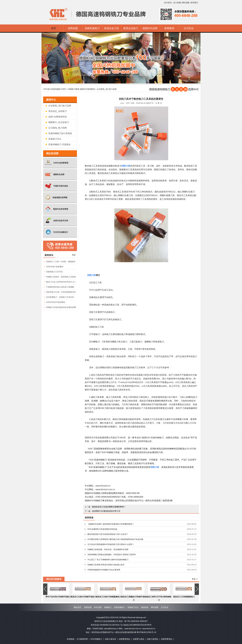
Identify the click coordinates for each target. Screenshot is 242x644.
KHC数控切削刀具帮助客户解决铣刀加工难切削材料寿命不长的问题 (115, 539)
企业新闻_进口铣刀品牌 (107, 89)
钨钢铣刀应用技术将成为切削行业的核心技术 (106, 565)
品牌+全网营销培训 (58, 117)
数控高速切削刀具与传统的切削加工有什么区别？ (108, 534)
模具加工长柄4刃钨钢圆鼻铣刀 (108, 597)
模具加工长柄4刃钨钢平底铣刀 (83, 597)
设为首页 (168, 3)
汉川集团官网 (82, 639)
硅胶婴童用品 (125, 639)
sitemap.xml (141, 618)
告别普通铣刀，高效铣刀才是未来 (60, 297)
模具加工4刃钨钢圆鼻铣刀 (184, 597)
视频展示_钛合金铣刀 (59, 122)
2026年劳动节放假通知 (56, 302)
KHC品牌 (98, 607)
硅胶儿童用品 (153, 639)
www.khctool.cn (103, 486)
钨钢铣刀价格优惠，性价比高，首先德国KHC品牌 (108, 549)
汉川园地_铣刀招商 (58, 128)
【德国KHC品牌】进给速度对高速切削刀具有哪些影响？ (111, 524)
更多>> (195, 579)
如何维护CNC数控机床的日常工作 (106, 511)
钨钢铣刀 (108, 607)
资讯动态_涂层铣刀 (58, 111)
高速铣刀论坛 (55, 139)
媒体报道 (145, 607)
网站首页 (77, 607)
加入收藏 (177, 3)
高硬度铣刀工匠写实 (54, 272)
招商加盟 (88, 607)
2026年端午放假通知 (55, 267)
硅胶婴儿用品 (139, 639)
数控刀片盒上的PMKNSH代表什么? (61, 282)
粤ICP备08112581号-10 (146, 632)
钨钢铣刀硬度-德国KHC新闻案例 (81, 89)
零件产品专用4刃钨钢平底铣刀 (58, 597)
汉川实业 (165, 607)
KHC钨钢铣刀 (96, 639)
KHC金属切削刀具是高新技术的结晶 (102, 529)
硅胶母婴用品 (167, 639)
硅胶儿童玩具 (111, 639)
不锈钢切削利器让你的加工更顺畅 (60, 287)
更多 (74, 255)
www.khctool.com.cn (105, 489)
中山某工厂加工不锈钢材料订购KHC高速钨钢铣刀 (108, 560)
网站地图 (186, 3)
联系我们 (194, 3)
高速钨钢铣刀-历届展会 (59, 144)
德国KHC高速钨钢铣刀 (153, 438)
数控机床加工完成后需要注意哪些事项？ (109, 507)
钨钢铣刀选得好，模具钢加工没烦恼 (61, 277)
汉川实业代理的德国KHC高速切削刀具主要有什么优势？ (111, 544)
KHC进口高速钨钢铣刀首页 (55, 89)
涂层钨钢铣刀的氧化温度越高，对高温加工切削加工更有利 (112, 555)
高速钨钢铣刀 (119, 607)
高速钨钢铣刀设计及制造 (60, 133)
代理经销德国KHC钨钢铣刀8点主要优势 (104, 570)
